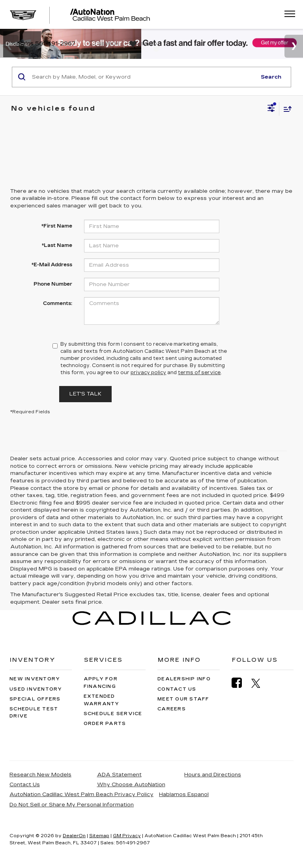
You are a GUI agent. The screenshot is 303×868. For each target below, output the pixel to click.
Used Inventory (36, 689)
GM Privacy (127, 836)
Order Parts (105, 724)
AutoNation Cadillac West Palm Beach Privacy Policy (81, 795)
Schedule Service (113, 714)
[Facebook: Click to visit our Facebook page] (241, 683)
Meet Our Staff (183, 699)
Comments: (58, 303)
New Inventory (35, 679)
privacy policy (148, 373)
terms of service (199, 373)
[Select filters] (271, 109)
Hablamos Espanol (184, 795)
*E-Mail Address (52, 265)
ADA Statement (119, 775)
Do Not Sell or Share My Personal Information (72, 805)
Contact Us (177, 689)
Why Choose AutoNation (131, 785)
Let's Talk (85, 394)
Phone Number (53, 284)
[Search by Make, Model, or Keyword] (143, 77)
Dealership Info (184, 679)
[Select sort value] (286, 109)
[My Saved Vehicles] (142, 44)
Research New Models (40, 775)
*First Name (57, 226)
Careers (172, 709)
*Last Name (57, 245)
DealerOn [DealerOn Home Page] (74, 836)
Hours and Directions (213, 775)
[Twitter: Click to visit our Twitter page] (260, 683)
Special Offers (35, 699)
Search (271, 77)
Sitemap (99, 836)
